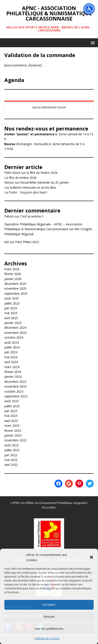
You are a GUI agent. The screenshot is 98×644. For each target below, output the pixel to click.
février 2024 (13, 372)
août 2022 (12, 445)
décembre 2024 (15, 328)
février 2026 (13, 274)
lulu (7, 242)
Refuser (49, 617)
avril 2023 (11, 421)
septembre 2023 (16, 396)
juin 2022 (11, 455)
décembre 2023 (15, 382)
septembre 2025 (16, 293)
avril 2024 (11, 362)
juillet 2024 (12, 347)
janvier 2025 (13, 323)
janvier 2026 (13, 279)
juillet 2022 (12, 450)
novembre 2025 (15, 288)
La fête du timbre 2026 (20, 178)
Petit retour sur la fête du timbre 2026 (31, 173)
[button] (91, 557)
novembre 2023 (15, 386)
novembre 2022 (15, 440)
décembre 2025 (15, 284)
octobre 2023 (14, 391)
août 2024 (12, 342)
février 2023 (13, 431)
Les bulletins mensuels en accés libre (30, 187)
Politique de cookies (47, 638)
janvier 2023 (13, 435)
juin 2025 (11, 308)
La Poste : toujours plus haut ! (26, 192)
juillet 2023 (12, 406)
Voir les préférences (49, 629)
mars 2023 (12, 426)
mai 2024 (11, 357)
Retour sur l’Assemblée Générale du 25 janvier (37, 182)
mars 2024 (12, 367)
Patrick (9, 216)
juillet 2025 (12, 303)
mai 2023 (11, 416)
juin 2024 (11, 352)
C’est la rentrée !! (32, 216)
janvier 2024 (13, 377)
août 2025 (12, 298)
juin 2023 (11, 411)
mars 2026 (12, 269)
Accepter (49, 605)
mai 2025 (11, 313)
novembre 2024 (15, 333)
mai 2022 (11, 460)
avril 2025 (11, 318)
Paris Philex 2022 (27, 242)
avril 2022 (11, 465)
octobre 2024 (14, 337)
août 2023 (12, 401)
